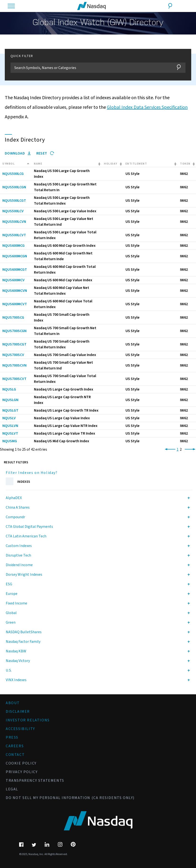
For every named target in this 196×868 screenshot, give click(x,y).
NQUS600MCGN (15, 256)
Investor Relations (28, 720)
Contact (15, 755)
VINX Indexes (16, 680)
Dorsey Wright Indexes (24, 575)
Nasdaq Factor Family (23, 642)
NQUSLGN (10, 400)
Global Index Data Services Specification (147, 107)
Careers (15, 746)
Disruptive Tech (18, 555)
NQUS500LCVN (14, 222)
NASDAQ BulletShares (24, 632)
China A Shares (18, 507)
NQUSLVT (10, 433)
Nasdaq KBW (16, 651)
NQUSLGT (10, 410)
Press (12, 737)
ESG (9, 584)
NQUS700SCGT (14, 344)
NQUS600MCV (14, 280)
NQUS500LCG (13, 174)
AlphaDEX (14, 498)
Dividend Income (19, 565)
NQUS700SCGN (14, 331)
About (13, 703)
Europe (12, 594)
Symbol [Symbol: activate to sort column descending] (9, 164)
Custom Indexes (19, 546)
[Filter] (91, 68)
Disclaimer (18, 712)
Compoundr (15, 517)
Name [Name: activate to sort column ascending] (38, 164)
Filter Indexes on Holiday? (32, 473)
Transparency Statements (35, 781)
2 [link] (181, 449)
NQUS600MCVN (15, 291)
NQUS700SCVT (14, 379)
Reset (45, 153)
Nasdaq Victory (18, 661)
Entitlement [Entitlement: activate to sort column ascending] (136, 164)
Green (11, 622)
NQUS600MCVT (15, 304)
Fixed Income (16, 603)
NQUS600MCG (14, 246)
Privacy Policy (22, 772)
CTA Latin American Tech (26, 536)
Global (11, 613)
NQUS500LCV (13, 211)
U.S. (9, 670)
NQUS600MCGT (15, 270)
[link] (169, 449)
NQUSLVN (10, 426)
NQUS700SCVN (14, 365)
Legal (12, 789)
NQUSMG (10, 441)
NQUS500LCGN (14, 187)
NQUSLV (9, 418)
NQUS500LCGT (14, 201)
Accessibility (20, 729)
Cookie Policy (21, 763)
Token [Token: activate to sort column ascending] (185, 164)
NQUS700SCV (13, 355)
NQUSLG (9, 389)
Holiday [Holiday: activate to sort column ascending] (111, 164)
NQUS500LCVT (14, 235)
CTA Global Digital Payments (29, 527)
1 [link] (178, 449)
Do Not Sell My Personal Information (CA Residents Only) (70, 798)
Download (18, 153)
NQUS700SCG (13, 317)
